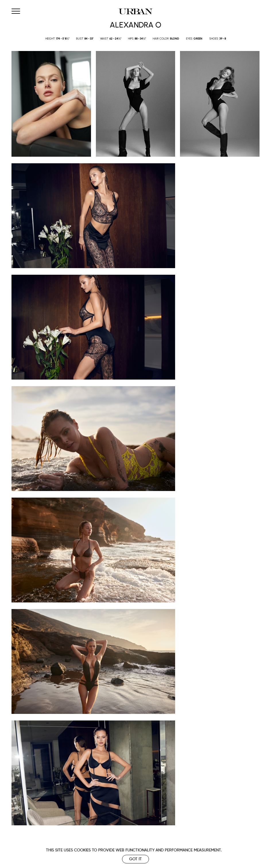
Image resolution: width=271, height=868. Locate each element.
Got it (135, 859)
